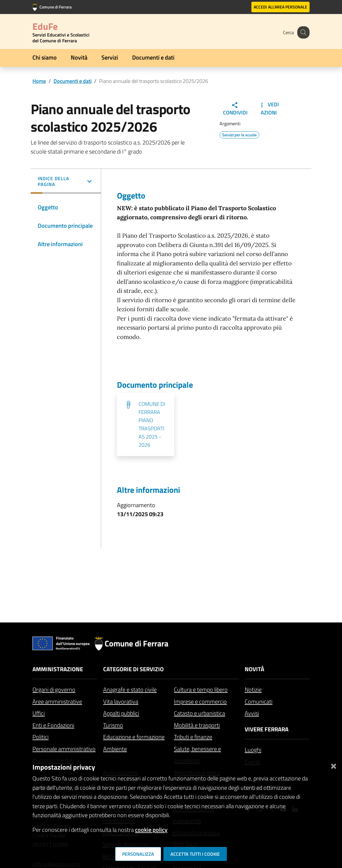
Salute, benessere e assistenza (197, 755)
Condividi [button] (235, 109)
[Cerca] (303, 32)
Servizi (110, 57)
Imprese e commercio (200, 701)
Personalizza (138, 854)
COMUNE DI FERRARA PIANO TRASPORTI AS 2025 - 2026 (152, 424)
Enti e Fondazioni (53, 725)
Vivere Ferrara (267, 729)
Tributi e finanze (193, 737)
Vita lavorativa (121, 701)
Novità (79, 57)
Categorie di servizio (133, 669)
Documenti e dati (153, 57)
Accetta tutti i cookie (195, 854)
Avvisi (252, 713)
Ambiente (115, 749)
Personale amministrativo (64, 749)
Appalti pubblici (121, 713)
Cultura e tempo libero (201, 689)
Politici (40, 737)
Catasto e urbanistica (199, 713)
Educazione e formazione (134, 737)
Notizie (253, 689)
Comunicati (259, 701)
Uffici (39, 713)
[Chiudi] (334, 765)
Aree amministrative (57, 701)
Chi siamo (45, 57)
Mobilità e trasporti (197, 725)
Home (39, 81)
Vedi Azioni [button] (269, 108)
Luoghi (253, 750)
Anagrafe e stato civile (130, 689)
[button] (66, 182)
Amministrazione (58, 669)
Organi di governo (54, 689)
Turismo (113, 725)
